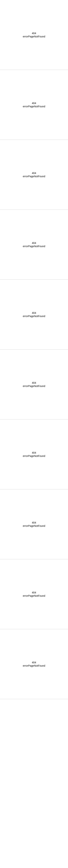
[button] (34, 2)
